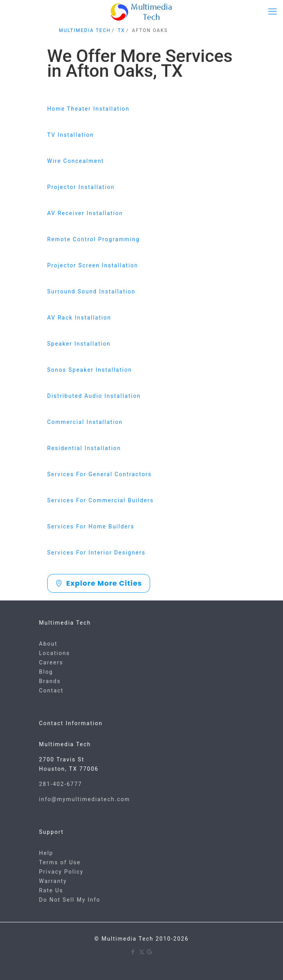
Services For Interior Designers (96, 553)
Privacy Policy (61, 872)
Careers (51, 662)
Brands (50, 681)
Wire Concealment (76, 161)
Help (46, 853)
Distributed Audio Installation (94, 396)
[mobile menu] (272, 12)
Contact (51, 690)
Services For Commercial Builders (101, 500)
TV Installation (71, 135)
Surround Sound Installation (91, 291)
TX (121, 30)
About (48, 644)
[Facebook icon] (134, 952)
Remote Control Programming (94, 239)
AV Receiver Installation (85, 213)
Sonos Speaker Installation (90, 370)
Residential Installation (84, 448)
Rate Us (51, 890)
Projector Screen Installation (93, 265)
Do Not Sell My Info (70, 900)
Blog (46, 672)
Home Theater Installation (88, 109)
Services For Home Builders (91, 526)
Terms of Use (60, 862)
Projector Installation (81, 187)
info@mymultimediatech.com (85, 799)
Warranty (53, 881)
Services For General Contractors (99, 474)
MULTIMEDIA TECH (85, 30)
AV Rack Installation (79, 318)
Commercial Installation (85, 422)
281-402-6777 (60, 784)
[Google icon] (150, 952)
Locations (54, 653)
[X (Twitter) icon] (142, 952)
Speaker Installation (79, 344)
